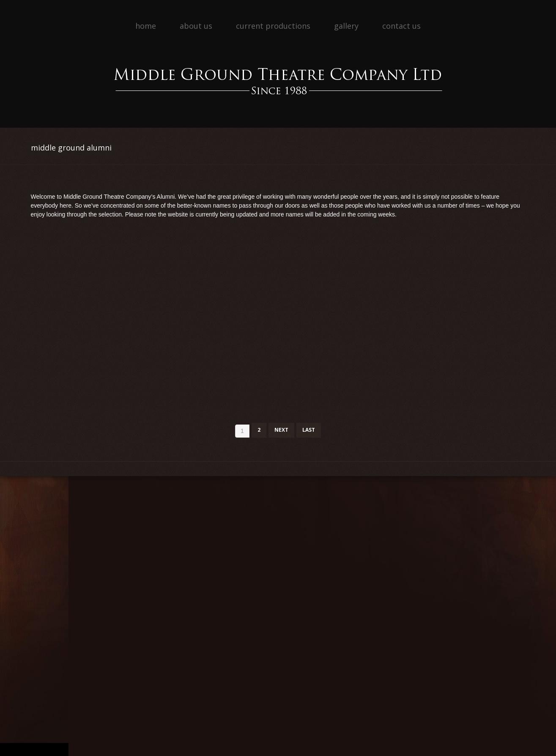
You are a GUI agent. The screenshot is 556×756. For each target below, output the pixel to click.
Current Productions (273, 26)
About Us (196, 26)
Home (146, 26)
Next (281, 430)
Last (309, 430)
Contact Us (401, 26)
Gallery (346, 26)
